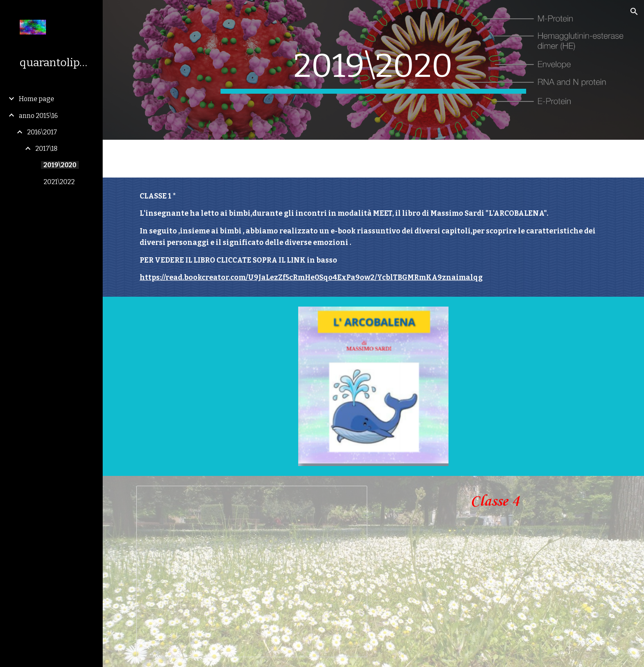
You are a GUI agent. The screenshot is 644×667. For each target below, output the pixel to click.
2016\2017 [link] (42, 132)
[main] (373, 70)
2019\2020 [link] (60, 165)
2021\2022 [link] (59, 182)
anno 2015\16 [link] (38, 116)
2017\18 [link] (46, 149)
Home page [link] (37, 99)
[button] (634, 12)
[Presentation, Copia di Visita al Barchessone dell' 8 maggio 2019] (252, 571)
